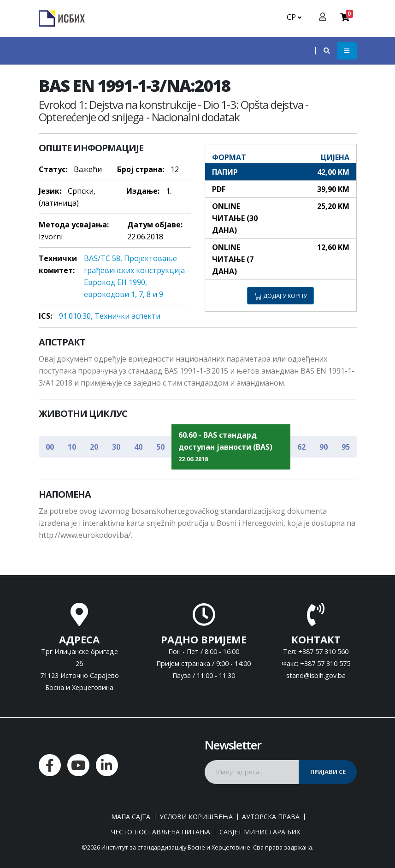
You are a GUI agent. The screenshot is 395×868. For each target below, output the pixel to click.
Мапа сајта (131, 817)
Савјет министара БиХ (260, 832)
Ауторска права (271, 817)
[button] (322, 51)
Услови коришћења (196, 817)
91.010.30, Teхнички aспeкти (110, 316)
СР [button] (294, 17)
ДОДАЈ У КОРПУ (281, 296)
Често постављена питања (161, 832)
